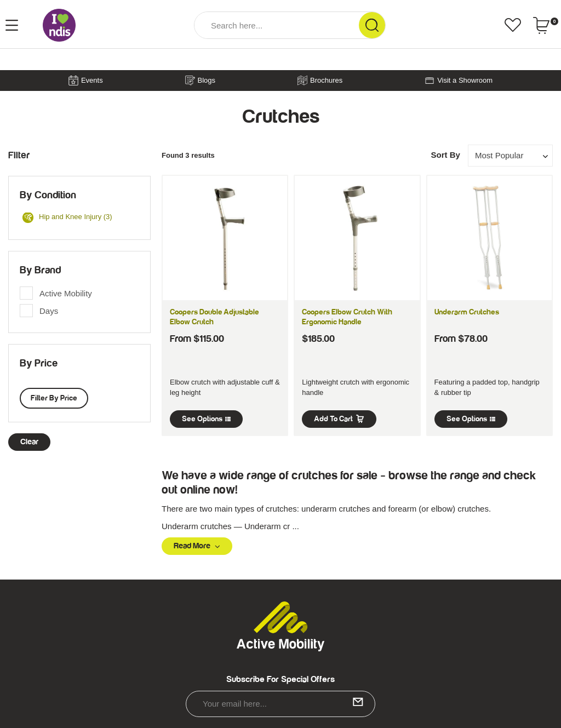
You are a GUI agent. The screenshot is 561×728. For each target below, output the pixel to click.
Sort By (445, 155)
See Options (206, 419)
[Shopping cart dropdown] (545, 25)
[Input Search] (277, 25)
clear (29, 442)
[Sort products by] (510, 155)
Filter (19, 156)
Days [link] (49, 311)
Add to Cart (339, 419)
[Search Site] (372, 25)
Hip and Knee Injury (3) (67, 217)
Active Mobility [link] (66, 293)
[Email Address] (280, 704)
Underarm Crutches (467, 312)
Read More (197, 546)
